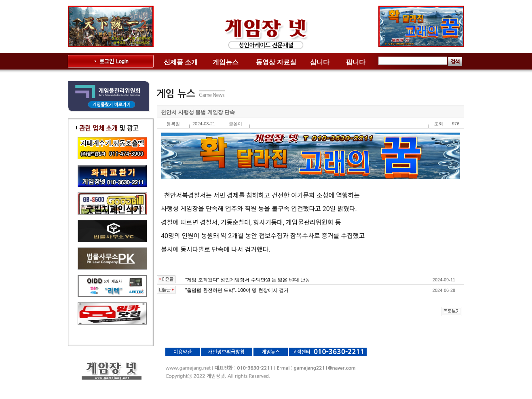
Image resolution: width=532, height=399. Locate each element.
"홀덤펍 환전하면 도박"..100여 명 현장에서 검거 (237, 290)
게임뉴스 (226, 62)
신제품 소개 (181, 62)
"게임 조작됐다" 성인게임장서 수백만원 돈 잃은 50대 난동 (248, 280)
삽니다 (320, 62)
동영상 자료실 (276, 62)
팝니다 (356, 62)
